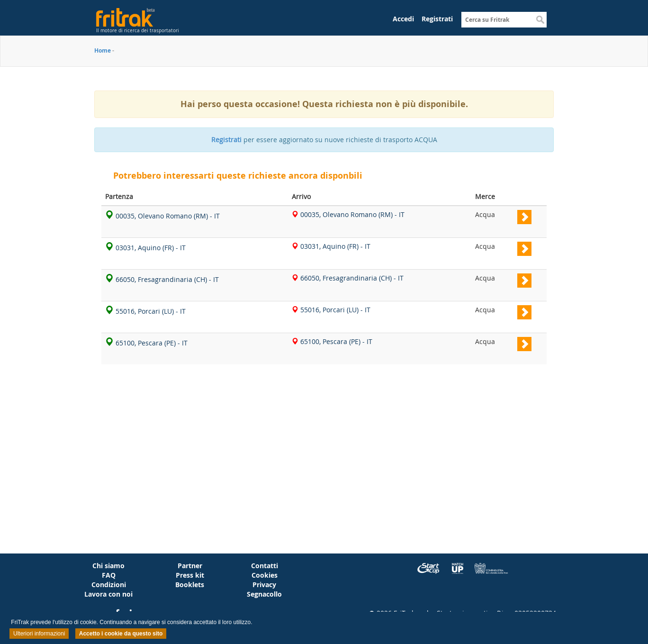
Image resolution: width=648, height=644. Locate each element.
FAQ (109, 575)
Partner (190, 566)
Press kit (190, 575)
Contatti (265, 566)
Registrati (437, 19)
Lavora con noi (108, 594)
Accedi (403, 19)
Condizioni (109, 585)
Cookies (265, 575)
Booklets (190, 585)
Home (103, 50)
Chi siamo (108, 566)
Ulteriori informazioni (39, 634)
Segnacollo (264, 594)
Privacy (264, 585)
